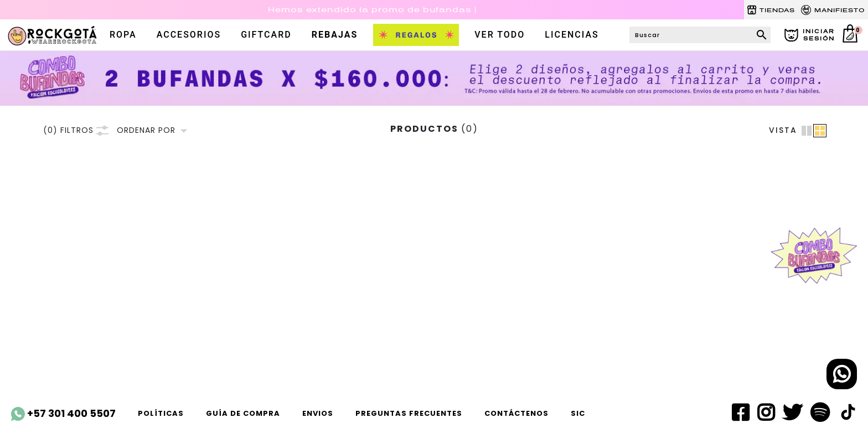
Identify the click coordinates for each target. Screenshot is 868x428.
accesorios (189, 35)
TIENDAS (771, 10)
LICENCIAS (572, 35)
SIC (578, 413)
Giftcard (266, 35)
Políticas (161, 413)
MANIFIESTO (833, 10)
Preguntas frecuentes (409, 413)
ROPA (123, 35)
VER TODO (500, 35)
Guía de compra (243, 413)
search (762, 35)
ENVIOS (318, 413)
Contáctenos (516, 413)
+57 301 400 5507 (63, 414)
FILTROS (76, 130)
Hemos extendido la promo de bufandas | (372, 10)
